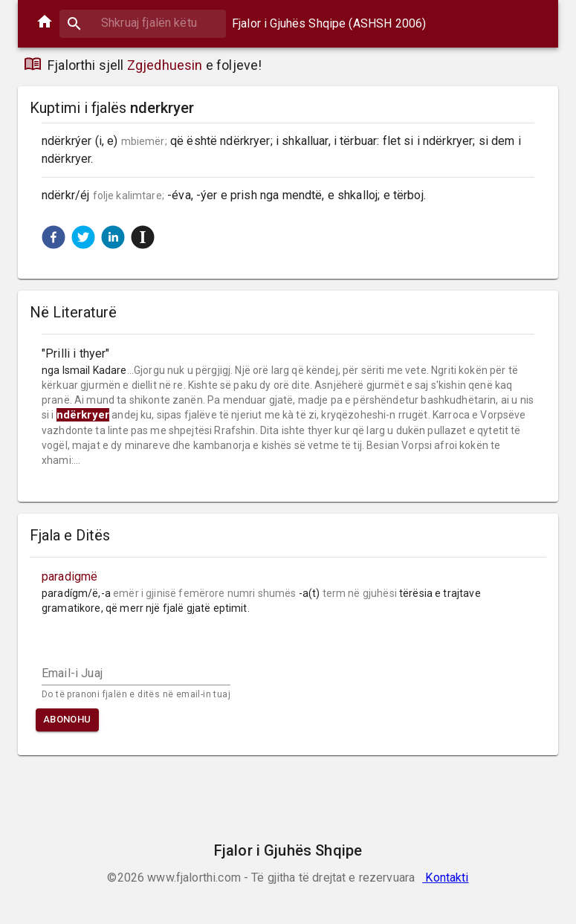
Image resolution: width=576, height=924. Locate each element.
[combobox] (143, 23)
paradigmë (69, 576)
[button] (54, 237)
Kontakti (445, 878)
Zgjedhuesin (165, 65)
